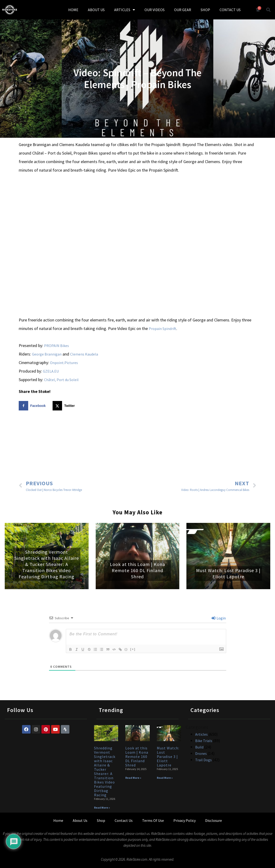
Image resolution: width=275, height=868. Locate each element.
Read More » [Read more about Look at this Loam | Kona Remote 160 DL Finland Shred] (133, 778)
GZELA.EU (51, 371)
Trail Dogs (203, 760)
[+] (136, 649)
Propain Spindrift (162, 329)
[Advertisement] (138, 446)
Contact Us (124, 820)
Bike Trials (204, 741)
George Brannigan (47, 354)
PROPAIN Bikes (56, 346)
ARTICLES (125, 10)
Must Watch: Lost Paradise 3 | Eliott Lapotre (228, 573)
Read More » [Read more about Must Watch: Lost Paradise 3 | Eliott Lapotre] (165, 778)
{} (130, 649)
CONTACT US (230, 10)
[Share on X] (65, 406)
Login (219, 618)
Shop (101, 820)
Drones (201, 753)
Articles (201, 734)
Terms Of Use (153, 820)
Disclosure (214, 820)
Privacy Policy (185, 820)
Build (199, 747)
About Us (80, 820)
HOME (73, 10)
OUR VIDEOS (155, 10)
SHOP (205, 10)
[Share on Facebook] (33, 406)
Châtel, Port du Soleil (61, 380)
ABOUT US (96, 10)
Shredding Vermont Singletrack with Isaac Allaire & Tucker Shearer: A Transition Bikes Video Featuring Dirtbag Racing (47, 564)
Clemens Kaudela (84, 354)
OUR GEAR (183, 10)
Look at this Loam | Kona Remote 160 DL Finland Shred (137, 570)
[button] (268, 10)
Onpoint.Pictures (64, 363)
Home (58, 820)
